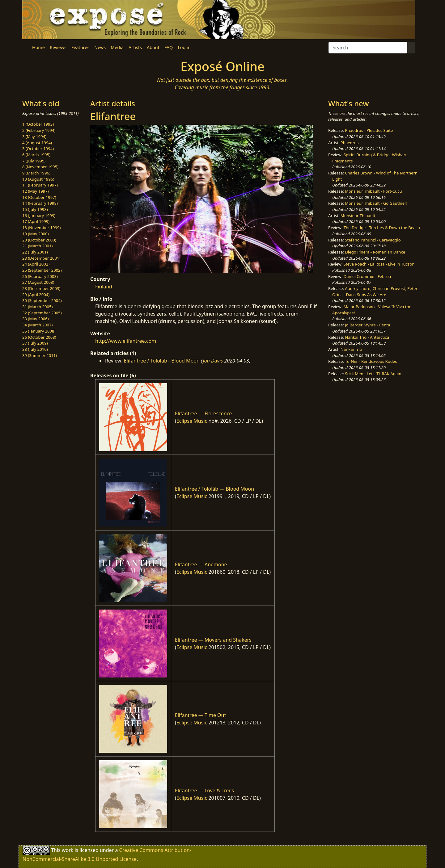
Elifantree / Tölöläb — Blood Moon (214, 489)
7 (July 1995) (34, 161)
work (68, 850)
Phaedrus (350, 143)
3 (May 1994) (34, 136)
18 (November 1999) (42, 228)
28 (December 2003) (41, 288)
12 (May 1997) (36, 191)
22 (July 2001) (35, 252)
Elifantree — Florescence (203, 413)
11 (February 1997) (40, 185)
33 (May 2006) (36, 319)
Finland (104, 287)
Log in (184, 47)
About (153, 47)
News (100, 47)
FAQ (169, 47)
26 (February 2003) (40, 276)
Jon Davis (213, 361)
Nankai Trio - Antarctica (367, 337)
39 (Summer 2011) (40, 355)
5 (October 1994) (38, 149)
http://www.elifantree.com (126, 341)
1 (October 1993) (38, 124)
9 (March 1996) (36, 173)
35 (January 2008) (39, 331)
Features (80, 47)
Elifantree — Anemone (201, 564)
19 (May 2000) (36, 234)
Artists (135, 47)
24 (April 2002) (36, 264)
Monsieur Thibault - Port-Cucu (373, 191)
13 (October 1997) (39, 197)
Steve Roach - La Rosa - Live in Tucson (379, 264)
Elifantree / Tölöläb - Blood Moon (162, 361)
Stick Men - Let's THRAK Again (373, 374)
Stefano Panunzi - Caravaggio (373, 240)
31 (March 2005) (37, 307)
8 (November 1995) (40, 167)
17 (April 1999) (36, 221)
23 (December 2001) (41, 258)
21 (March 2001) (37, 246)
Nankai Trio (351, 349)
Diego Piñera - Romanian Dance (375, 252)
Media (117, 47)
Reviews (58, 47)
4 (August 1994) (37, 143)
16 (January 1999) (39, 216)
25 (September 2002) (42, 270)
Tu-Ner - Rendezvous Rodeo (371, 361)
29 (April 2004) (36, 295)
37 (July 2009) (35, 343)
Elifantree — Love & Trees (204, 790)
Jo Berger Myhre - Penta (367, 325)
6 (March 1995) (36, 155)
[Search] (368, 48)
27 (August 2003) (38, 282)
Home (38, 47)
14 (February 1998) (40, 203)
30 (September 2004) (42, 300)
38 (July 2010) (35, 349)
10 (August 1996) (38, 179)
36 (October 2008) (39, 337)
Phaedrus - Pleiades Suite (369, 130)
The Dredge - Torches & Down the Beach (382, 228)
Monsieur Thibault (358, 216)
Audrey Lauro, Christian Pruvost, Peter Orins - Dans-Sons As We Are (375, 291)
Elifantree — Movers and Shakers (213, 640)
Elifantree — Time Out (200, 715)
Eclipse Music (192, 421)
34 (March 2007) (37, 325)
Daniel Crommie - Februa (367, 276)
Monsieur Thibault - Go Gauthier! (376, 203)
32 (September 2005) (42, 313)
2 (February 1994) (39, 130)
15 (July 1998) (35, 209)
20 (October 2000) (39, 240)
